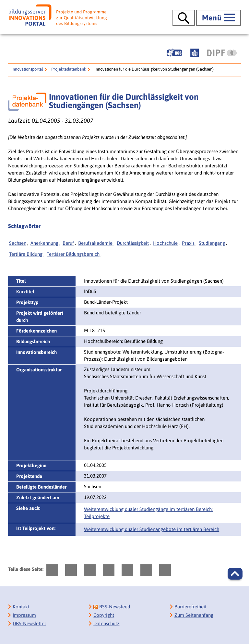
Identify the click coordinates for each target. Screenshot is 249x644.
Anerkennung (44, 243)
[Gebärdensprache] (174, 53)
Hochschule (165, 243)
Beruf (68, 243)
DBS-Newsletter (29, 623)
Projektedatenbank (69, 69)
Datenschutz (106, 623)
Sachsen (18, 243)
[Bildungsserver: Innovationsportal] (58, 15)
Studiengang (212, 243)
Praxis (188, 243)
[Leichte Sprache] (195, 53)
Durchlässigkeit (133, 243)
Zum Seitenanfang (194, 615)
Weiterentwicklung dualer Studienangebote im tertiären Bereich (152, 529)
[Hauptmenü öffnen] (219, 18)
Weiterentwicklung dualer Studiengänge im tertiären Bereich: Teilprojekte (148, 513)
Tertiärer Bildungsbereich (73, 254)
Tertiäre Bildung (26, 254)
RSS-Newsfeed (112, 607)
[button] (235, 574)
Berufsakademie (95, 243)
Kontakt (21, 607)
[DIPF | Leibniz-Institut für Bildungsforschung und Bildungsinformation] (222, 53)
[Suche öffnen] (184, 18)
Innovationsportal (27, 69)
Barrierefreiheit (190, 607)
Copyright (104, 615)
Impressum (24, 615)
